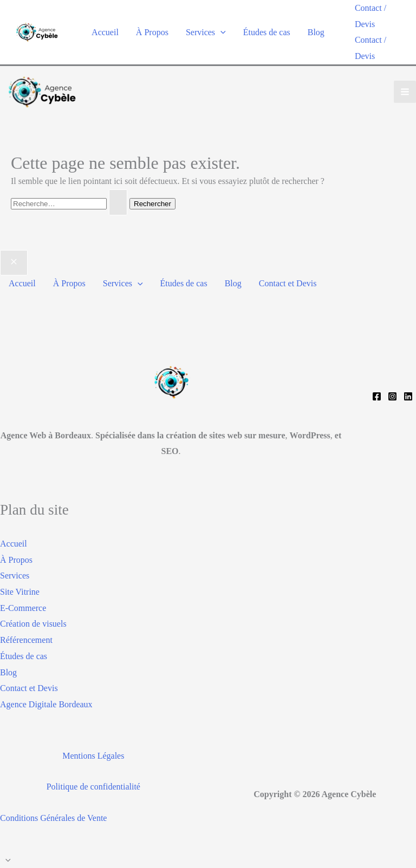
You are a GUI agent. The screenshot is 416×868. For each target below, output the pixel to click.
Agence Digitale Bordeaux (46, 704)
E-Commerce (23, 608)
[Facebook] (377, 396)
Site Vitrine (20, 592)
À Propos (152, 32)
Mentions (79, 756)
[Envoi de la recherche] (118, 202)
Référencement (26, 640)
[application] (220, 32)
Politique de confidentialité (93, 787)
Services (206, 32)
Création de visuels (33, 624)
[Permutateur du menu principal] (405, 92)
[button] (380, 16)
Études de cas (267, 32)
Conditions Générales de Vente (53, 818)
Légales (110, 756)
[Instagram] (392, 396)
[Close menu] (14, 263)
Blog (316, 32)
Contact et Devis (288, 283)
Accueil (105, 32)
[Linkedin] (408, 396)
